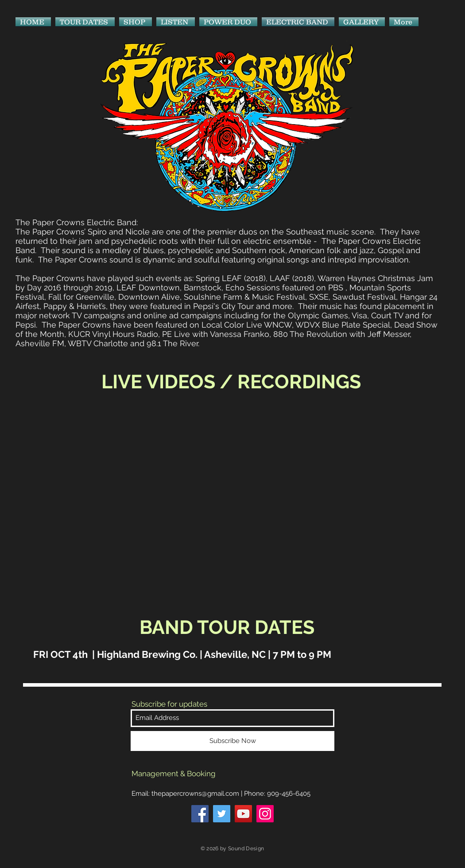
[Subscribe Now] (232, 741)
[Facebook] (200, 814)
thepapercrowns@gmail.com (195, 794)
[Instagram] (265, 814)
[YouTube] (243, 814)
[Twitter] (222, 814)
